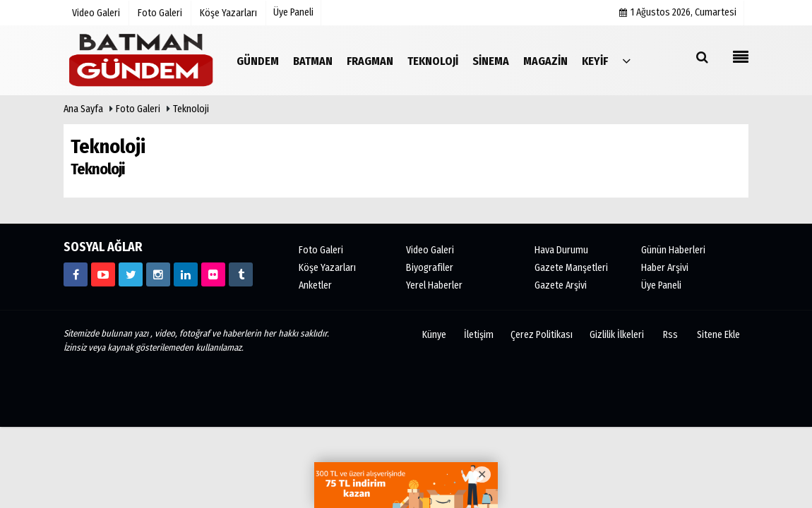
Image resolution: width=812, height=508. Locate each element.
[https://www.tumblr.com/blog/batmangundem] (241, 274)
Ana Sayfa (83, 109)
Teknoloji (191, 109)
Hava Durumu (561, 250)
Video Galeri (430, 250)
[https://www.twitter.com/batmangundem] (131, 274)
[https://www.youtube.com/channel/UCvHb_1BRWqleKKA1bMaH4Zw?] (103, 274)
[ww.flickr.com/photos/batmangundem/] (213, 274)
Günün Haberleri (673, 250)
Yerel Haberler (434, 285)
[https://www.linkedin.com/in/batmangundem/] (186, 274)
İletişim (479, 335)
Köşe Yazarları (327, 268)
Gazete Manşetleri (571, 268)
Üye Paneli (293, 12)
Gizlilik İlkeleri (617, 335)
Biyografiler (430, 268)
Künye (434, 335)
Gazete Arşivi (561, 285)
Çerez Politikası (542, 335)
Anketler (315, 285)
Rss (670, 335)
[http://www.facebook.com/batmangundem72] (76, 274)
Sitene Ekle (718, 335)
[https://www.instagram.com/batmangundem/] (158, 274)
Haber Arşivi (665, 268)
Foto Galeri (138, 109)
